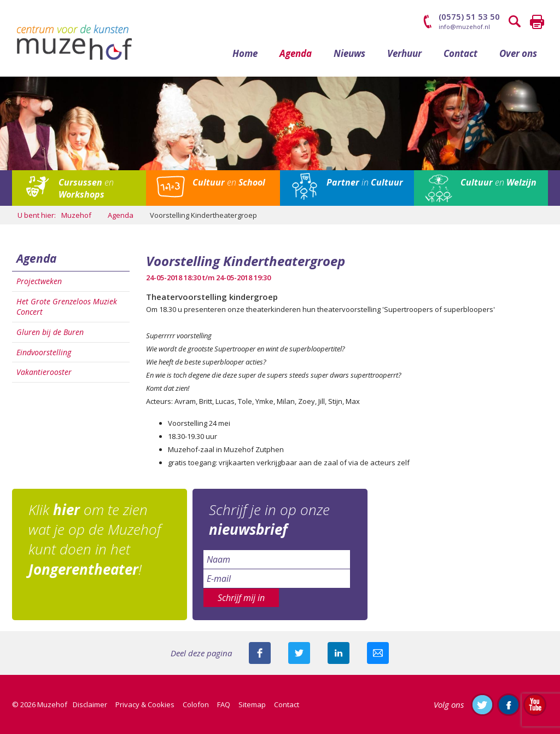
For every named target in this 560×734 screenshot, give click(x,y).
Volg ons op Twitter (482, 704)
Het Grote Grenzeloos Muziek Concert (67, 307)
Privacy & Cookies (145, 704)
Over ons (518, 53)
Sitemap (252, 704)
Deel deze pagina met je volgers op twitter (299, 653)
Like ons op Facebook (509, 704)
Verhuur (404, 53)
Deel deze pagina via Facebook (260, 653)
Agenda (296, 53)
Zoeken (515, 22)
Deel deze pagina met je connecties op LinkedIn (339, 653)
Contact (460, 53)
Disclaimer (90, 704)
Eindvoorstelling (44, 352)
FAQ (224, 704)
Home (245, 53)
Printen (537, 22)
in (365, 182)
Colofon (196, 704)
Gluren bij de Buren (50, 332)
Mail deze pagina (378, 653)
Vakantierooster (44, 372)
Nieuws (349, 53)
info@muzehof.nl (464, 27)
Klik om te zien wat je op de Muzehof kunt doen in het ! (95, 539)
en (86, 188)
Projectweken (39, 281)
